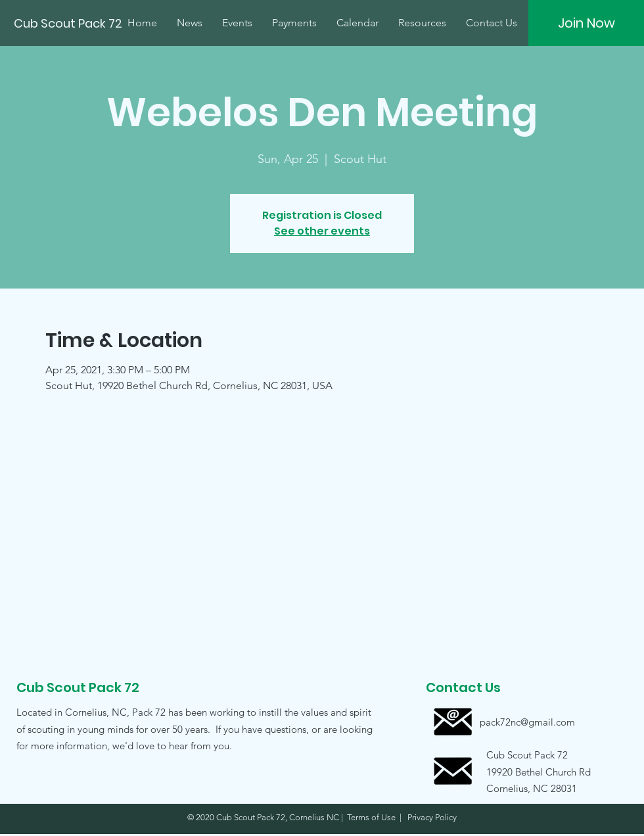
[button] (527, 771)
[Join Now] (586, 23)
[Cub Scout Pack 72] (69, 24)
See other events (322, 231)
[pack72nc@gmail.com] (527, 722)
